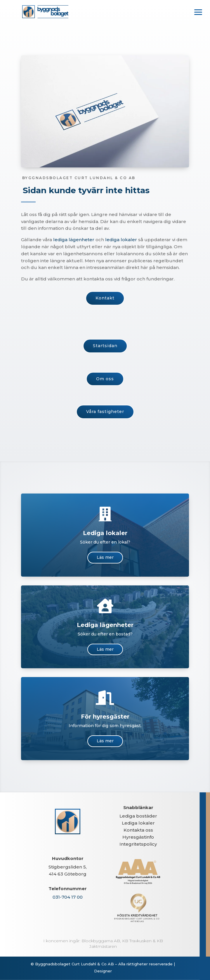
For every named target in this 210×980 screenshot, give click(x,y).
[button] (198, 12)
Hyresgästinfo (138, 837)
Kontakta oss (138, 830)
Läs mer (105, 557)
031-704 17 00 (68, 897)
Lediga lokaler (138, 823)
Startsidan (105, 343)
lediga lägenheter (73, 240)
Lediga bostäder (138, 816)
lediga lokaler (118, 240)
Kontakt (105, 298)
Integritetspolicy (138, 844)
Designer (103, 971)
